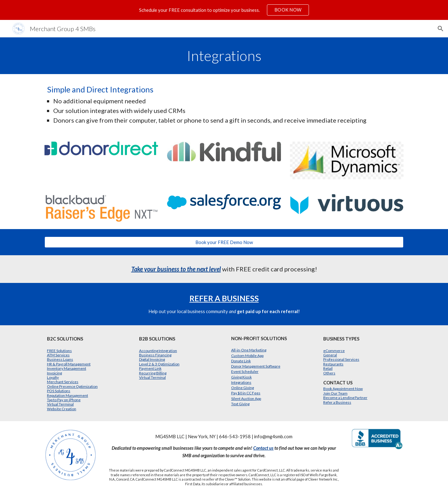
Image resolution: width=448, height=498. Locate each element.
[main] (224, 56)
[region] (224, 10)
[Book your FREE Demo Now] (224, 242)
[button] (441, 29)
